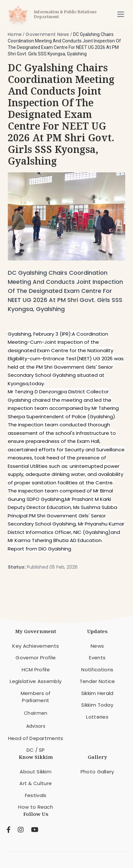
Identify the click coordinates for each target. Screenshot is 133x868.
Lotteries (97, 717)
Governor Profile (36, 658)
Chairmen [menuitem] (36, 713)
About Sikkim (36, 772)
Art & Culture (36, 783)
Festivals (36, 795)
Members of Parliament (36, 697)
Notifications (97, 670)
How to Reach (36, 807)
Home (15, 34)
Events (97, 658)
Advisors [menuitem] (36, 726)
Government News (47, 34)
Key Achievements (36, 646)
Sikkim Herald (97, 693)
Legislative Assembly (36, 681)
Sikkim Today (97, 705)
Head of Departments (36, 738)
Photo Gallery (97, 772)
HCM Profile (36, 670)
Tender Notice (97, 681)
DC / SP (36, 750)
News (97, 646)
